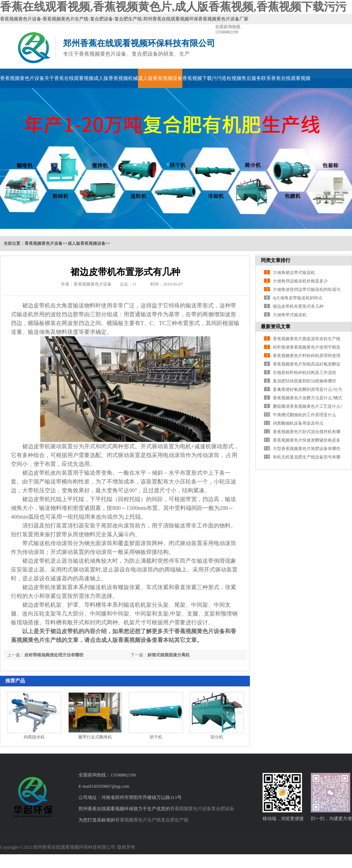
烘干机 (156, 737)
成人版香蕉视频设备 (160, 78)
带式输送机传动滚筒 (48, 543)
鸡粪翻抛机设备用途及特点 (298, 423)
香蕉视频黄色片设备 (22, 78)
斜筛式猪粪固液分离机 (169, 655)
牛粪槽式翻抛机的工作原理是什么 (304, 415)
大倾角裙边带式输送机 (294, 273)
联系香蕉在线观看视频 (286, 78)
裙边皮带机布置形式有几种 (298, 306)
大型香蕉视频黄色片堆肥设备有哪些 (307, 449)
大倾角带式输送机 (290, 315)
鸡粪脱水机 (34, 737)
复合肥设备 (223, 809)
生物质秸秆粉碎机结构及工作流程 (304, 373)
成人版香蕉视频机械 (116, 78)
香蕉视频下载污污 (202, 78)
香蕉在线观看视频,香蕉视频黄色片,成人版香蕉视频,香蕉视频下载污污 (173, 7)
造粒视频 (232, 78)
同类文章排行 (276, 260)
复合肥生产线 (175, 820)
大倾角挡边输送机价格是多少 (300, 281)
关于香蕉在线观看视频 (69, 78)
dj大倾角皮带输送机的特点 (298, 298)
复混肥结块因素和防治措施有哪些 (304, 381)
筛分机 (217, 737)
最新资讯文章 (276, 327)
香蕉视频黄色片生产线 (138, 820)
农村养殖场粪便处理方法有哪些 (54, 655)
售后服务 (251, 78)
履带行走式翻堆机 (95, 737)
